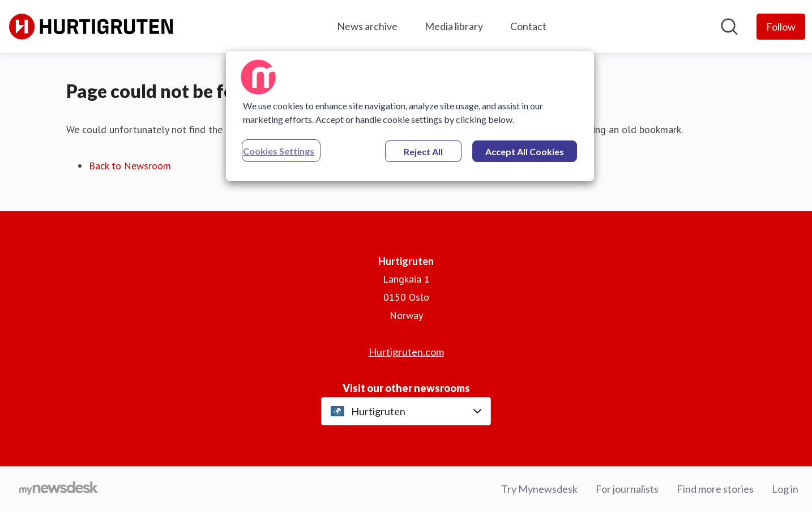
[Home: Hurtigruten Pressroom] (92, 26)
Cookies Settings (279, 151)
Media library (454, 26)
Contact (528, 26)
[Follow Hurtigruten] (781, 27)
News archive (367, 26)
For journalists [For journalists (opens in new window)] (627, 489)
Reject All (423, 152)
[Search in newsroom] (729, 27)
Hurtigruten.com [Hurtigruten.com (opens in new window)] (406, 352)
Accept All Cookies (525, 152)
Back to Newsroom (130, 166)
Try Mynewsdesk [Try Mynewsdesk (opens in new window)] (539, 489)
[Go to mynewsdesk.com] (59, 489)
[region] (410, 116)
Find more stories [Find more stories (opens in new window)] (715, 489)
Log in (785, 489)
